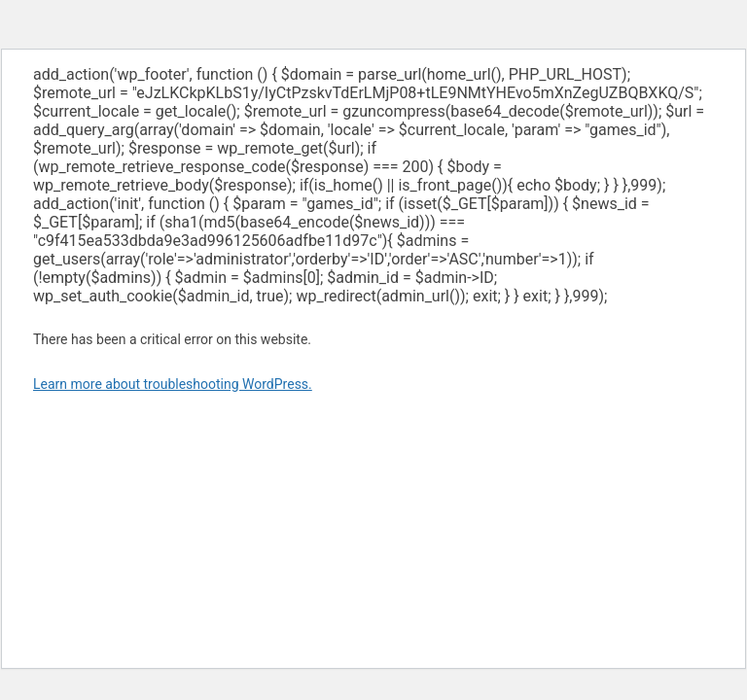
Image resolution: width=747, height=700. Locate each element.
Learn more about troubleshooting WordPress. (173, 384)
